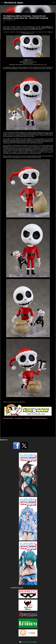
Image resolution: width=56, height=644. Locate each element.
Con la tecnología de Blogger (28, 642)
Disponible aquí (42, 65)
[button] (4, 23)
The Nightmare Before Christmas (39, 418)
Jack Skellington (19, 418)
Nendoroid (27, 418)
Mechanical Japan (14, 2)
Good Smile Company (8, 418)
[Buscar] (54, 3)
